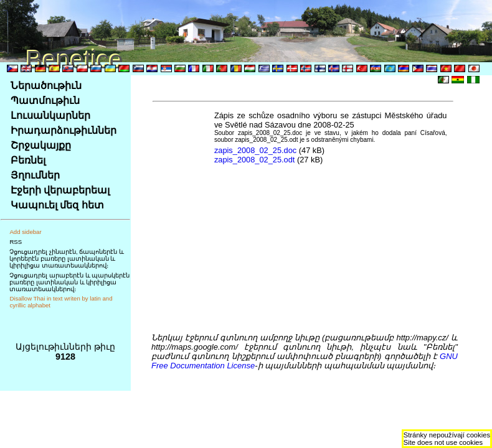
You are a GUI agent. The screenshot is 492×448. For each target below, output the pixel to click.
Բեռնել (28, 160)
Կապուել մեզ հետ (57, 205)
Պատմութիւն (45, 100)
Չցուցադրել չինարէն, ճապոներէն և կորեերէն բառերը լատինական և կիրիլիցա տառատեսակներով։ (67, 259)
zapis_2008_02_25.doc (255, 150)
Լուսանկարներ (50, 115)
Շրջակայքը (41, 145)
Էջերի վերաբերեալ (60, 190)
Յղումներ (35, 175)
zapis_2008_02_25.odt (255, 160)
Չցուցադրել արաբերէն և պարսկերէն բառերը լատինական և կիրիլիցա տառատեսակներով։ (69, 282)
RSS (16, 242)
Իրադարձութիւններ (64, 130)
